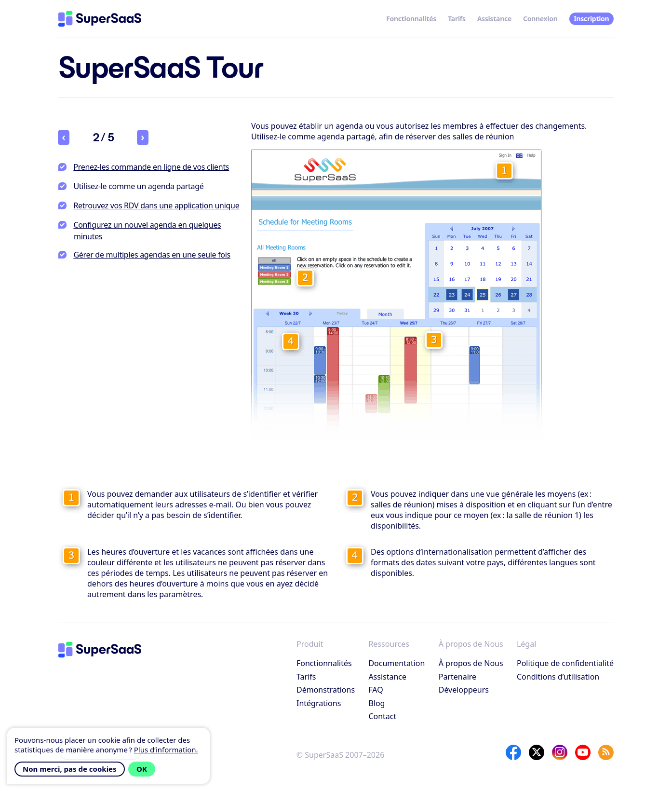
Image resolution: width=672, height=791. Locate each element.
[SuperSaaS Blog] (606, 752)
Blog (376, 703)
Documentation (396, 663)
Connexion (540, 19)
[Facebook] (513, 752)
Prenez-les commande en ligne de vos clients (151, 167)
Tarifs (457, 19)
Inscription (591, 19)
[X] (537, 752)
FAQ (376, 690)
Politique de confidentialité (565, 663)
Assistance (494, 19)
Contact (382, 716)
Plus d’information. (166, 750)
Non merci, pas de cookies (70, 769)
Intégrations (319, 703)
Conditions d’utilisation (558, 677)
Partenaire (457, 677)
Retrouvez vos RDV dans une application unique (156, 205)
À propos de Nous (471, 663)
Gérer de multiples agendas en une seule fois (152, 255)
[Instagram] (560, 752)
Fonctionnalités (411, 19)
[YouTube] (583, 752)
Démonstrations (326, 690)
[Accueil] (100, 19)
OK (142, 769)
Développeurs (464, 690)
